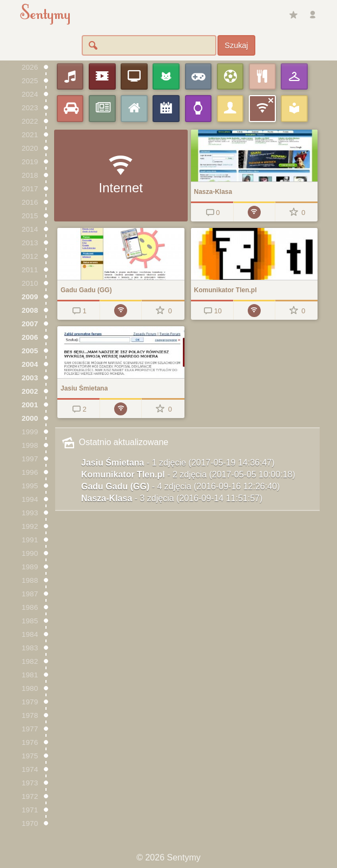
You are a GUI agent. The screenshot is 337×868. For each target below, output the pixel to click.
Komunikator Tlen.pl (188, 475)
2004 (30, 364)
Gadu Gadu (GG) (180, 486)
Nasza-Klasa (172, 498)
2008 (30, 310)
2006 (30, 337)
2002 (30, 391)
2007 (30, 324)
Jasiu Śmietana (178, 463)
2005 (30, 351)
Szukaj (236, 45)
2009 (30, 297)
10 (212, 311)
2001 (30, 405)
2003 (30, 378)
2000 (30, 418)
